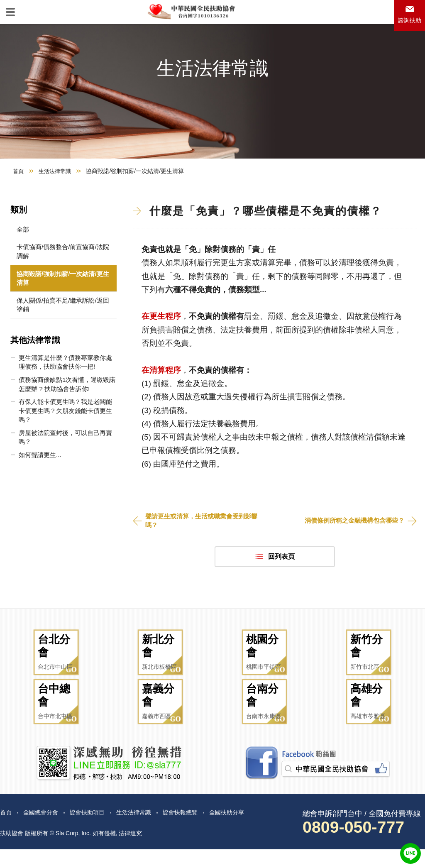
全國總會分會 (45, 830)
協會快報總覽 (199, 830)
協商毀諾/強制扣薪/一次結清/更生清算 (57, 310)
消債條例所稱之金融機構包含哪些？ (351, 552)
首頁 (19, 202)
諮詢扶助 (408, 23)
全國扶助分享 (251, 830)
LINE (410, 853)
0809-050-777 (359, 846)
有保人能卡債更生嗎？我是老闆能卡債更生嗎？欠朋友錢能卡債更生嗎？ (63, 445)
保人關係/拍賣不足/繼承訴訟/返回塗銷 (57, 337)
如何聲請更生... (39, 491)
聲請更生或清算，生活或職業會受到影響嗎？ (205, 552)
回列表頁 (281, 588)
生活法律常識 (57, 202)
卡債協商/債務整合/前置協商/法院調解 (57, 282)
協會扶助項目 (96, 830)
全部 (21, 260)
